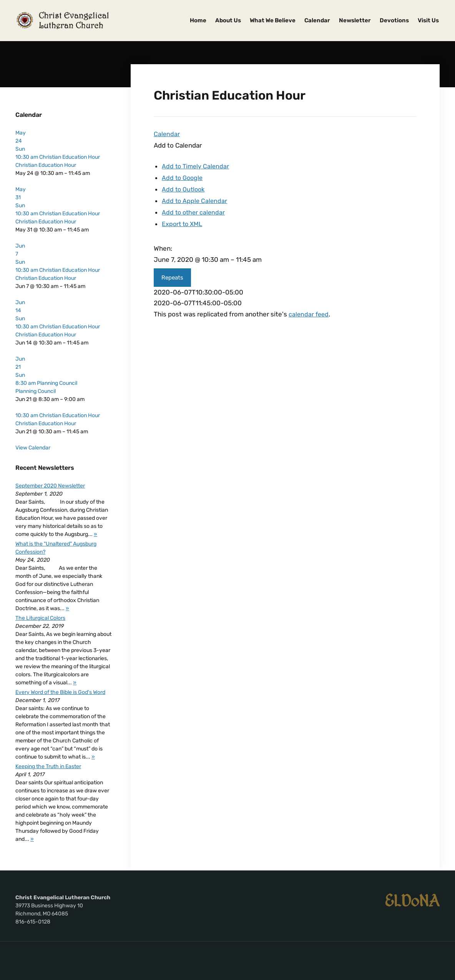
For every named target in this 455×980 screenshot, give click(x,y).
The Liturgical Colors (40, 618)
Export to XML (183, 221)
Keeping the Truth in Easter (48, 766)
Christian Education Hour (46, 165)
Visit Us (428, 20)
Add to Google (183, 177)
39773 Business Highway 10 (49, 906)
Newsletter (355, 20)
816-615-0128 (33, 922)
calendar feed (309, 311)
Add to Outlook (184, 188)
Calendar (317, 20)
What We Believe (273, 20)
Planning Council (36, 391)
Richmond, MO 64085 (42, 914)
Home (198, 20)
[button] (178, 145)
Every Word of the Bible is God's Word (60, 692)
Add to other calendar (194, 210)
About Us (228, 20)
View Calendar (33, 448)
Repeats (172, 275)
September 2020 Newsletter (50, 486)
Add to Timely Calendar (197, 166)
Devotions (394, 20)
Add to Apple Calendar (195, 199)
